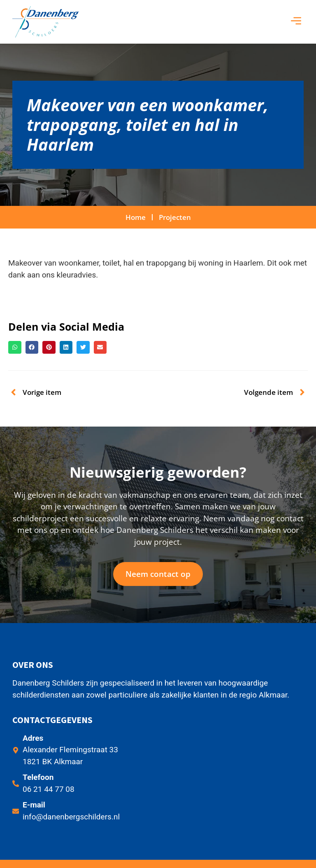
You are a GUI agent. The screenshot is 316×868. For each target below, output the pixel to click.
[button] (296, 22)
